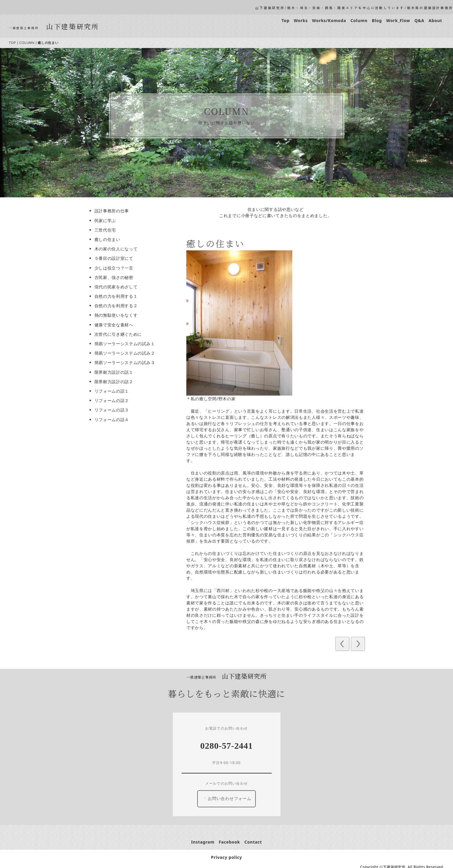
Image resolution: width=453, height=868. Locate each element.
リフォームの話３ (114, 410)
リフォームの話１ (114, 391)
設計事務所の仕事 (114, 211)
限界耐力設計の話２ (116, 382)
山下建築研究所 (74, 26)
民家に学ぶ (107, 220)
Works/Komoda (331, 20)
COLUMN (29, 43)
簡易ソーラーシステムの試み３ (127, 362)
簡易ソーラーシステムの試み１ (127, 344)
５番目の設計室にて (116, 258)
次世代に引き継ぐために (120, 334)
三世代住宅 (107, 230)
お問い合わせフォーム (229, 798)
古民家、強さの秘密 (116, 277)
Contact (255, 842)
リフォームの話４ (114, 420)
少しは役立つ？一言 (116, 268)
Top (287, 20)
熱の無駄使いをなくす (118, 315)
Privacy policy (228, 857)
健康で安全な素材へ (116, 325)
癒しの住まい (109, 239)
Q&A (421, 20)
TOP (14, 43)
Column (361, 20)
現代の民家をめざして (118, 287)
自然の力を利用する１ (118, 296)
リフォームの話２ (114, 400)
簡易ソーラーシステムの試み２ (127, 353)
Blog (379, 20)
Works (302, 20)
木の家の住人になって (118, 249)
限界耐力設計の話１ (116, 372)
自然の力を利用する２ (118, 306)
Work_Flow (400, 20)
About (437, 20)
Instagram (205, 842)
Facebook (231, 842)
